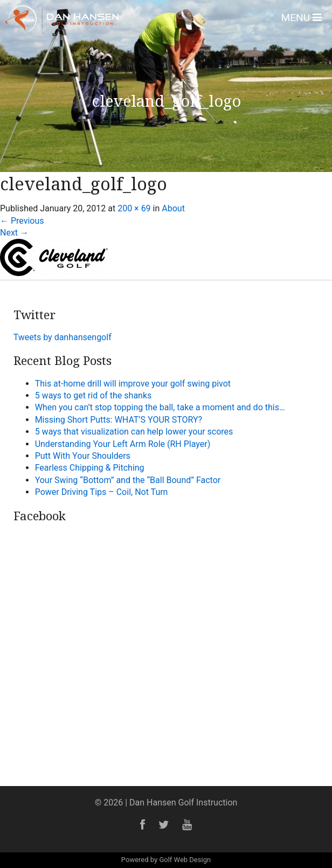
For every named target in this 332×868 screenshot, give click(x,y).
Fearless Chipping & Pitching (90, 468)
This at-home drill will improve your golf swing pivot (133, 384)
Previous (22, 221)
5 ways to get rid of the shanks (94, 395)
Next (14, 233)
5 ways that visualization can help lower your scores (134, 432)
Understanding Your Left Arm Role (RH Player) (123, 444)
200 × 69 (134, 208)
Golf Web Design (185, 860)
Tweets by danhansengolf (63, 337)
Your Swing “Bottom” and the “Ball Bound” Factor (128, 480)
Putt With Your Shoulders (83, 456)
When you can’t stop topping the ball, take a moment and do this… (160, 407)
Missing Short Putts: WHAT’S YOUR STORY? (119, 420)
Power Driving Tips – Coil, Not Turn (102, 492)
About (173, 208)
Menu (301, 18)
